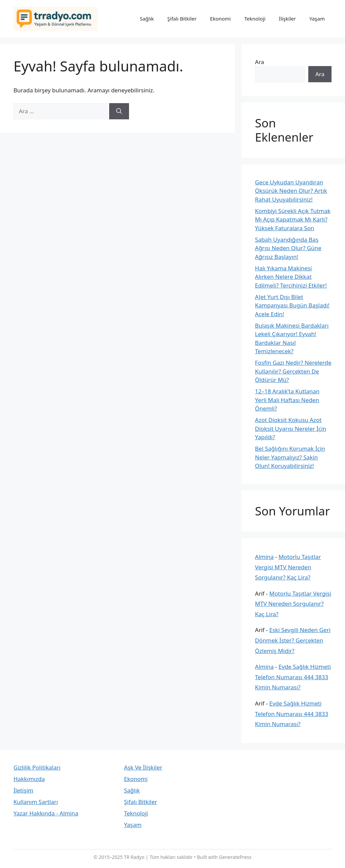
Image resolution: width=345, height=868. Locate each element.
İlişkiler (287, 19)
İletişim (23, 790)
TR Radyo (134, 857)
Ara (260, 62)
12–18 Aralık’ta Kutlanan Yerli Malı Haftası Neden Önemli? (287, 400)
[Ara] (119, 111)
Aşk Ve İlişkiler (143, 767)
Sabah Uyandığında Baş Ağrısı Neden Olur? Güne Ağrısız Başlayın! (288, 248)
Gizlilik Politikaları (37, 767)
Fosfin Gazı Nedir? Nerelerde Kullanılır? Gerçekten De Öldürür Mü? (293, 371)
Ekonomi (220, 19)
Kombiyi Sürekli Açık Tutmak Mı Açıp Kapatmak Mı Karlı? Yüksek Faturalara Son (293, 219)
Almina (264, 557)
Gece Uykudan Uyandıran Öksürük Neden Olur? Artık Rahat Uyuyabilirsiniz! (291, 191)
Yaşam (317, 19)
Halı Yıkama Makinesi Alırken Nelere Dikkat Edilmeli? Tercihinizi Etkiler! (291, 277)
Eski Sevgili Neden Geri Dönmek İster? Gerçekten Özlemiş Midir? (293, 640)
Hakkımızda (29, 779)
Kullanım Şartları (36, 802)
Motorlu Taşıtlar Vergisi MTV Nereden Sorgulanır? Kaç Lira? (288, 567)
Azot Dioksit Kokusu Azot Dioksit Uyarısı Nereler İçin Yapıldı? (291, 428)
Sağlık (147, 19)
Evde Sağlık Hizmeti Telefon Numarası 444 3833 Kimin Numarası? (293, 677)
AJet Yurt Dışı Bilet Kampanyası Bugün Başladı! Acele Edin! (292, 305)
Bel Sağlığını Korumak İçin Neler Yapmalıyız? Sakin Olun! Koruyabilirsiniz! (290, 457)
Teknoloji (255, 19)
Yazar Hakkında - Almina (46, 813)
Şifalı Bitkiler (182, 19)
